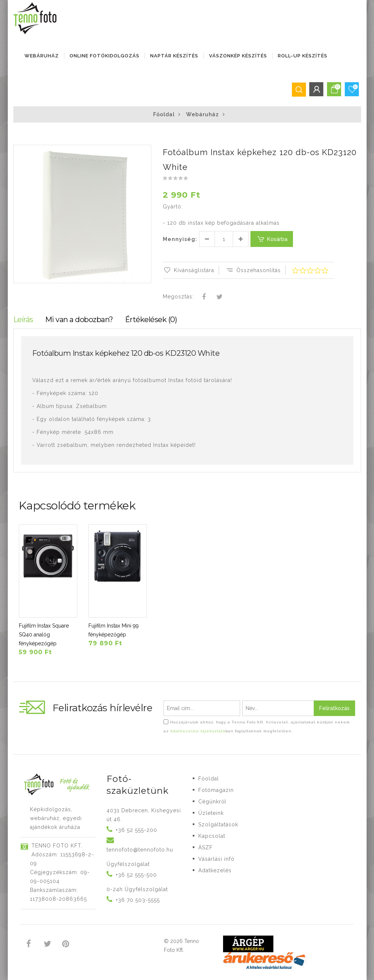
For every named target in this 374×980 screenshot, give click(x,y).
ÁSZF (205, 847)
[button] (145, 151)
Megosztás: (178, 297)
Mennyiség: (180, 239)
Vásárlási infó (216, 859)
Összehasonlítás (253, 270)
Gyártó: (173, 207)
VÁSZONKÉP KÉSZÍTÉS (238, 56)
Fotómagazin (216, 790)
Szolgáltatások (218, 825)
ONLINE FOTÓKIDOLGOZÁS (105, 56)
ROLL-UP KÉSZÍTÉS (303, 56)
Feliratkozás (334, 708)
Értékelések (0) (151, 320)
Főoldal (164, 114)
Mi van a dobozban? (79, 320)
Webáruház (42, 56)
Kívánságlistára (188, 270)
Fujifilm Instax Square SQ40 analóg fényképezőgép (44, 635)
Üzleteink (211, 813)
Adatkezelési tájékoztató (198, 731)
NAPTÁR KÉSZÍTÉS (174, 56)
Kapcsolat (212, 836)
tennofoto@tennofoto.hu (140, 850)
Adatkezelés (215, 870)
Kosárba (272, 239)
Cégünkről (212, 802)
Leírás (23, 320)
